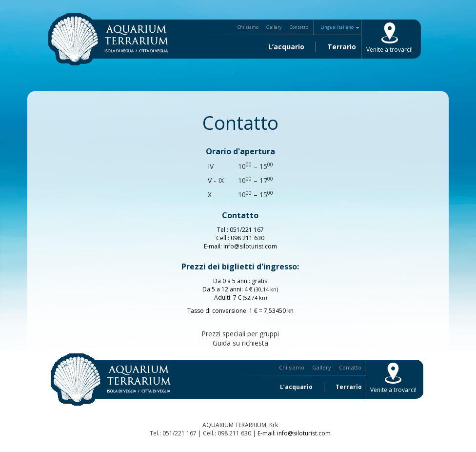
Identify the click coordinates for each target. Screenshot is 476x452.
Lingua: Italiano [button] (340, 27)
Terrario (342, 47)
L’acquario (286, 47)
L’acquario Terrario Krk (108, 39)
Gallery (274, 27)
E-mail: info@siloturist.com (294, 433)
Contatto (299, 27)
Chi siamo (248, 27)
